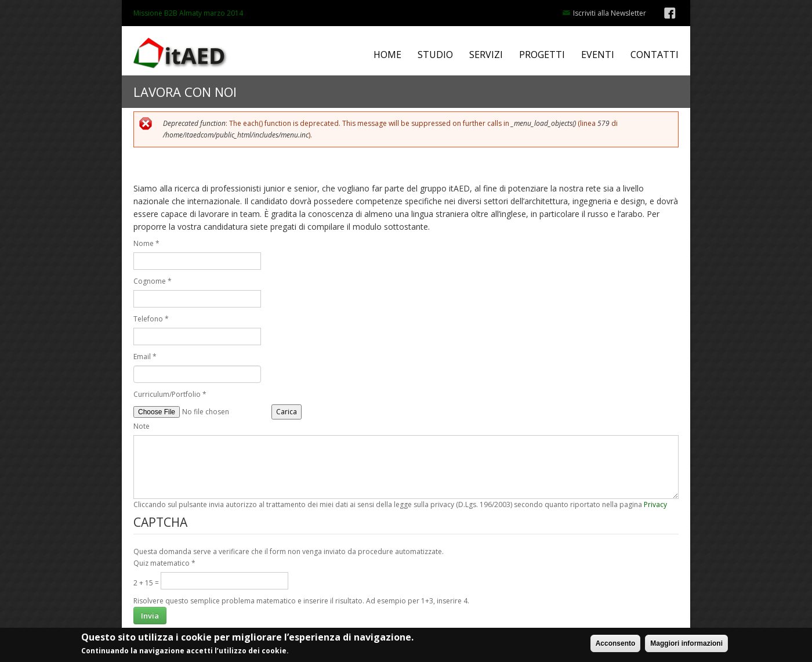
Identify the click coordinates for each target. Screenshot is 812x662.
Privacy (655, 504)
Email (145, 357)
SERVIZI (486, 55)
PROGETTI (542, 55)
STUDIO (435, 55)
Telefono (151, 319)
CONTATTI (655, 55)
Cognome (153, 281)
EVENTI (598, 55)
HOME (387, 55)
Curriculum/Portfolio (170, 394)
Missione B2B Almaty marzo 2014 (188, 13)
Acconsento (616, 645)
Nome (146, 243)
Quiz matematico (164, 563)
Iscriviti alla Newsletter (610, 13)
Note (142, 426)
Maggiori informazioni (686, 645)
